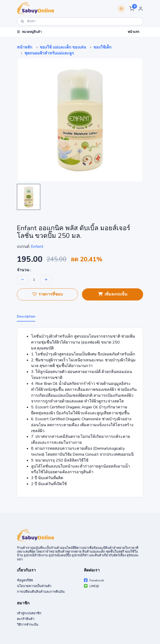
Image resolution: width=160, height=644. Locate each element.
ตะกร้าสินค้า (26, 619)
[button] (132, 9)
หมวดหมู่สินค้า (29, 32)
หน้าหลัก (25, 47)
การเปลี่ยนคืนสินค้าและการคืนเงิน (41, 592)
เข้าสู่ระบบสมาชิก (29, 613)
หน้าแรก (134, 32)
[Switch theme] (121, 9)
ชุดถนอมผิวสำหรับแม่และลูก (49, 53)
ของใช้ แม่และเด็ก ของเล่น (63, 47)
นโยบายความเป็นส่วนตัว (34, 586)
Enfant (37, 247)
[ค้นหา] (80, 21)
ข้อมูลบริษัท (25, 580)
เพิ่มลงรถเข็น (113, 294)
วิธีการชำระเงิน (28, 625)
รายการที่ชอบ (48, 294)
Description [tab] (26, 317)
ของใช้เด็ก (102, 47)
